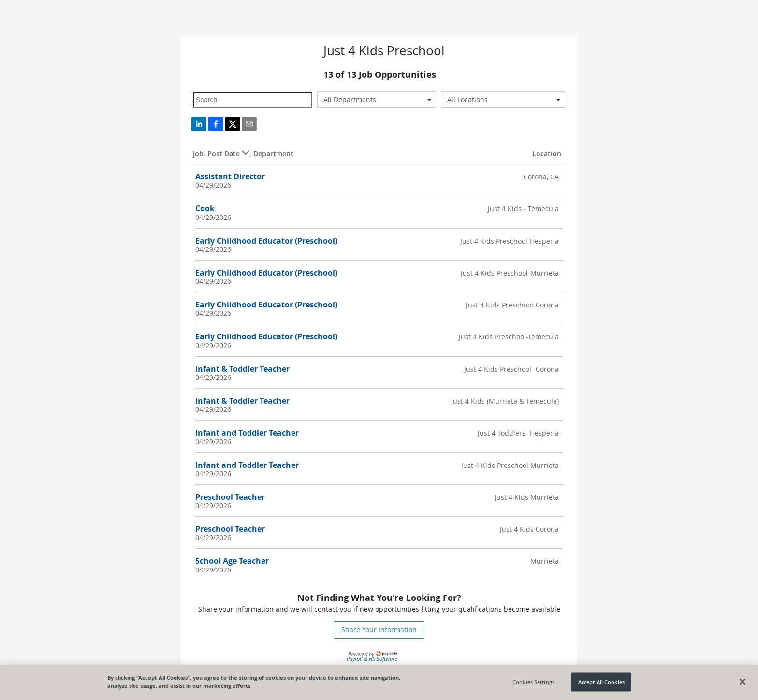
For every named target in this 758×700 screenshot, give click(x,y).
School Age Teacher (232, 561)
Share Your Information (379, 630)
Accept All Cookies (601, 682)
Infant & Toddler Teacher (242, 369)
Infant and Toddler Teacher (247, 433)
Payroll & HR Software (372, 659)
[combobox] (377, 100)
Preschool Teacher (230, 497)
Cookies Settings (533, 682)
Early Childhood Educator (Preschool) (266, 241)
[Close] (743, 682)
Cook (205, 208)
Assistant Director (230, 176)
